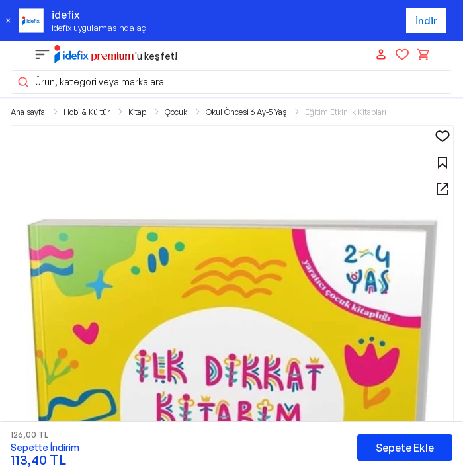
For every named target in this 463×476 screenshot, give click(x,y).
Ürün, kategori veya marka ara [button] (90, 82)
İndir (426, 21)
